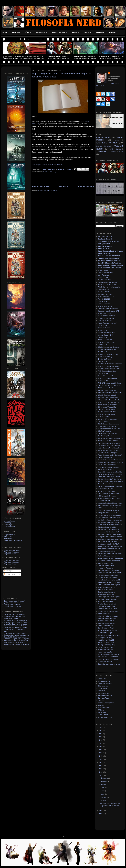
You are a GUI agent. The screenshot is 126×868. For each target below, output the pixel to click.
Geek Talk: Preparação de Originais (16, 639)
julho (103, 788)
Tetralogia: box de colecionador (109, 287)
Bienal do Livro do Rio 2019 (108, 285)
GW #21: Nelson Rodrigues (107, 453)
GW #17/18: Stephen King (107, 465)
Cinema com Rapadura (106, 703)
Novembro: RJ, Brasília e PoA (108, 532)
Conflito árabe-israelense (107, 592)
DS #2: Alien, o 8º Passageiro (108, 493)
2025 (101, 730)
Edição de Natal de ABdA (107, 527)
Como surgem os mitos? (106, 623)
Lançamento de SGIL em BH (108, 241)
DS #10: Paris (103, 421)
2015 (101, 762)
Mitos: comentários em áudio (108, 616)
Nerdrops (101, 705)
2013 (101, 769)
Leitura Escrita (103, 715)
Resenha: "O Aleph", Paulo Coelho (110, 534)
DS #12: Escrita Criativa (106, 414)
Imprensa (100, 32)
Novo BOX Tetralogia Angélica (109, 263)
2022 (101, 740)
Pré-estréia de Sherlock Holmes (109, 582)
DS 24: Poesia (103, 330)
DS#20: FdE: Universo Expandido (110, 364)
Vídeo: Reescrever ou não (107, 323)
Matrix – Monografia (105, 652)
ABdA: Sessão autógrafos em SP (110, 573)
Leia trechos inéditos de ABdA (108, 544)
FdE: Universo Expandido (107, 371)
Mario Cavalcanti (104, 681)
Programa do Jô (10, 535)
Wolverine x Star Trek (105, 647)
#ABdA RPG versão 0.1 (106, 650)
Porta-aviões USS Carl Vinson (108, 570)
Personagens (9, 523)
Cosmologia (8, 525)
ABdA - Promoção (104, 614)
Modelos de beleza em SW (107, 630)
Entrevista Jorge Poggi (106, 628)
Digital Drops (102, 688)
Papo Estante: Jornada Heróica (15, 626)
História (116, 140)
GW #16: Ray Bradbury (106, 469)
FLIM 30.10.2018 (104, 299)
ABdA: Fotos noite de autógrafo (109, 585)
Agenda (76, 32)
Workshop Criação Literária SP (109, 549)
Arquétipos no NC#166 (106, 640)
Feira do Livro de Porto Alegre (108, 467)
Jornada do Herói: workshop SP (109, 580)
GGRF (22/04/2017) (105, 357)
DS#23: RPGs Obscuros (106, 342)
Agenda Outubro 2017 (105, 335)
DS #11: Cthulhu (104, 417)
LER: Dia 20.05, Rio (105, 321)
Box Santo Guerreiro (106, 239)
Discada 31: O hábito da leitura (15, 637)
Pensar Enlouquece (105, 696)
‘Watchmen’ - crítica (105, 662)
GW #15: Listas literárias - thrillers (110, 474)
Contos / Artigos (10, 526)
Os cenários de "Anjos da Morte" (109, 445)
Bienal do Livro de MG (106, 388)
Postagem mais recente (41, 186)
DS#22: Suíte (102, 345)
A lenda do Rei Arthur (105, 568)
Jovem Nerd (102, 679)
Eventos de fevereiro (105, 359)
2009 (101, 814)
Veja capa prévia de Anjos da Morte (110, 462)
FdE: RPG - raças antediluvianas (109, 383)
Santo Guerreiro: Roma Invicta (109, 268)
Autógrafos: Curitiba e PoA (107, 541)
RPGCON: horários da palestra (109, 561)
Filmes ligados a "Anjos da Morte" (110, 455)
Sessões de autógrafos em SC (109, 522)
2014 (101, 766)
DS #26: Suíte (103, 277)
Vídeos (28, 32)
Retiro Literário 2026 (105, 237)
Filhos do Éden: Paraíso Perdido (109, 400)
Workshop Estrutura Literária (108, 575)
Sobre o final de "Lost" (106, 563)
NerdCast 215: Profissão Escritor (16, 628)
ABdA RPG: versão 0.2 (106, 594)
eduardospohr (49, 169)
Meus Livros (42, 32)
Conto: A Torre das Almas (107, 376)
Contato (113, 32)
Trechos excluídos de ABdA (108, 578)
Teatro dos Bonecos (105, 684)
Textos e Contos (60, 32)
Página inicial (64, 186)
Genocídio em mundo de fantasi (109, 664)
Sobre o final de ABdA (106, 590)
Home (5, 32)
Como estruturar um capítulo (108, 309)
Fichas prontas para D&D (107, 426)
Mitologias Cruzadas (105, 244)
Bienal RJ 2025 (103, 249)
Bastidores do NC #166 (106, 642)
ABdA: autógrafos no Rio (107, 587)
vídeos (121, 152)
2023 (101, 737)
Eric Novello (102, 712)
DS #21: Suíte (103, 352)
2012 (101, 772)
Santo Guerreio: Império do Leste (110, 251)
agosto (103, 784)
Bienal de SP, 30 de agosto (107, 419)
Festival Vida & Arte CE (106, 318)
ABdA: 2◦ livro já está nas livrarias (110, 546)
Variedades (101, 151)
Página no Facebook (11, 552)
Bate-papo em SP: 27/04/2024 (109, 256)
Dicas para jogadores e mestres (109, 635)
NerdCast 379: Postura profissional (16, 644)
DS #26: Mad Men (104, 280)
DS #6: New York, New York (108, 434)
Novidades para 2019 (105, 294)
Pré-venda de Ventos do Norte (109, 261)
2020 (101, 746)
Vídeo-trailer (8, 537)
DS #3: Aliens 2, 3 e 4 (105, 489)
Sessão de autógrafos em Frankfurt (110, 438)
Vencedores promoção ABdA (108, 611)
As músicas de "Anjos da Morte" (109, 450)
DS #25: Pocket (103, 292)
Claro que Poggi (103, 698)
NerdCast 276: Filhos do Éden (15, 617)
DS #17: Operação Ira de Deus (109, 385)
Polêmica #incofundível (106, 621)
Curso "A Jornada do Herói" (108, 609)
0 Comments (68, 169)
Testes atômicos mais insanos (108, 659)
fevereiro (104, 797)
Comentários (9, 574)
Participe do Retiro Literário (108, 258)
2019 (101, 750)
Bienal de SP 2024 (105, 253)
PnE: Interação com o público (14, 642)
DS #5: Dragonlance (105, 436)
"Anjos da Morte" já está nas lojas (110, 448)
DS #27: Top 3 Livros (105, 273)
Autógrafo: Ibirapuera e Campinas (110, 537)
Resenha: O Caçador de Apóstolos (110, 539)
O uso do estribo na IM (106, 566)
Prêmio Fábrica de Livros (13, 540)
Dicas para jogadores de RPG (108, 311)
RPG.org (101, 710)
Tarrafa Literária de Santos (107, 282)
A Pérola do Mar (103, 708)
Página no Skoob (10, 554)
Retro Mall (101, 691)
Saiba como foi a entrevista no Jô (110, 530)
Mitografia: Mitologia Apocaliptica (16, 620)
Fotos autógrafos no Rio (106, 551)
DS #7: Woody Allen (105, 431)
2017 (101, 756)
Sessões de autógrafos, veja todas (110, 554)
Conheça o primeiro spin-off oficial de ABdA (49, 165)
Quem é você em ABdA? (13, 603)
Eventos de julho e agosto (107, 349)
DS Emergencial (104, 289)
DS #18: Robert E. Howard (107, 378)
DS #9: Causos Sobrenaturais (108, 424)
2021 (101, 743)
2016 (101, 759)
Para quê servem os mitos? (107, 618)
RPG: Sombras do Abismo (107, 316)
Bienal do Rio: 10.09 (105, 340)
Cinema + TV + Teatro (104, 137)
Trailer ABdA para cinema (107, 556)
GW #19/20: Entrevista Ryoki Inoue (110, 460)
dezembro (105, 778)
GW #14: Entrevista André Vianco (110, 479)
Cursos (88, 32)
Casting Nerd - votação (12, 605)
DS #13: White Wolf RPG (107, 412)
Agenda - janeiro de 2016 (107, 390)
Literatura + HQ (50, 172)
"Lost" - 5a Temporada (106, 602)
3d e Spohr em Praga (105, 638)
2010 (101, 810)
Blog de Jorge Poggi (105, 717)
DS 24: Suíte (102, 325)
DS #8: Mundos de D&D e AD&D (109, 429)
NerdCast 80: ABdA (11, 618)
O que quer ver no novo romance (110, 525)
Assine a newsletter (105, 246)
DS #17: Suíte (103, 381)
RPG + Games (115, 149)
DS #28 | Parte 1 (104, 270)
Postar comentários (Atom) (48, 191)
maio (103, 794)
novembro (105, 781)
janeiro (103, 800)
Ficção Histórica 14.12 (106, 297)
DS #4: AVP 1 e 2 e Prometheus (109, 484)
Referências (8, 538)
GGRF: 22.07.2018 (105, 313)
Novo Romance (103, 275)
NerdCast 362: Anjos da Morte (15, 615)
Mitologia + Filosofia (103, 146)
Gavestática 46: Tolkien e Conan (15, 633)
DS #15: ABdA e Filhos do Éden (109, 402)
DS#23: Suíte (102, 337)
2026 (101, 727)
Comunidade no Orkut (12, 550)
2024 (101, 734)
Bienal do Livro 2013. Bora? (108, 441)
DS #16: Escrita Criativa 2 (106, 395)
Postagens (9, 571)
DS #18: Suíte (103, 373)
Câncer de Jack (103, 686)
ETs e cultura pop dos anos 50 (109, 654)
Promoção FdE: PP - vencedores (109, 393)
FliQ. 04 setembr (104, 304)
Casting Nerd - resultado (13, 607)
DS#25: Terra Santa (105, 306)
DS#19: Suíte (102, 361)
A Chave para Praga (105, 633)
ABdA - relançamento (105, 626)
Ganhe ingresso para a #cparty (109, 597)
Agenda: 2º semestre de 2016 (108, 369)
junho (103, 791)
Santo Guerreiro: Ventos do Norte (110, 265)
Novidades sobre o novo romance (110, 520)
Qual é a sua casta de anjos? (14, 601)
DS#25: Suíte (102, 301)
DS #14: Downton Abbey (106, 409)
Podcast (16, 32)
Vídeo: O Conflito (104, 328)
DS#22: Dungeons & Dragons (108, 347)
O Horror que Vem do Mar (107, 407)
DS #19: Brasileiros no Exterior (109, 366)
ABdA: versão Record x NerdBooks (110, 558)
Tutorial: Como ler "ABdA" (107, 604)
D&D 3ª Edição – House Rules (109, 657)
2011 (101, 775)
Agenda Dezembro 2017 (106, 333)
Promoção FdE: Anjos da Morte (109, 443)
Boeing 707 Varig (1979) (106, 645)
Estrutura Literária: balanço (107, 599)
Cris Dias (101, 700)
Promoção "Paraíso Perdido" (108, 397)
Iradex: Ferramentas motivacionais (16, 641)
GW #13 (110, 482)
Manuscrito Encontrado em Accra (110, 477)
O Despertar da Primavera (107, 606)
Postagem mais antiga (86, 186)
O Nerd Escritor (103, 693)
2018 (101, 753)
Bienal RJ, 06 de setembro (107, 405)
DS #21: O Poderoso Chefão (108, 354)
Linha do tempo (9, 521)
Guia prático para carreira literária (110, 472)
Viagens (113, 152)
